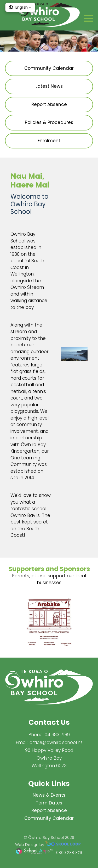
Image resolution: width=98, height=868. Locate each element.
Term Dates (49, 803)
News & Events (49, 795)
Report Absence (49, 810)
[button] (20, 7)
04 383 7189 (57, 735)
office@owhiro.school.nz (56, 742)
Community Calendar (49, 818)
